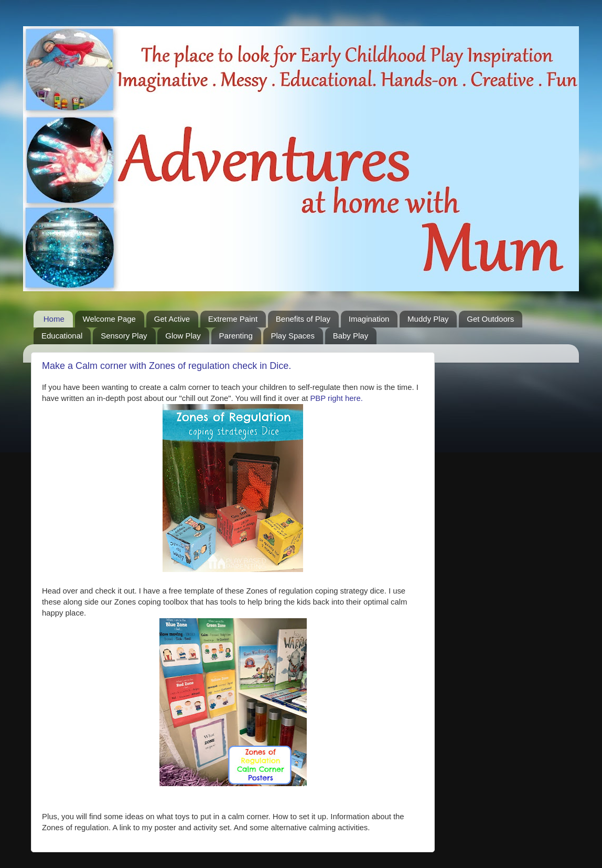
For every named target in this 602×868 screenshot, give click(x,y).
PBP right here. (336, 398)
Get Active (172, 319)
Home (54, 319)
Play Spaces (293, 336)
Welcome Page (109, 319)
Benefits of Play (303, 319)
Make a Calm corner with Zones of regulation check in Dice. (166, 366)
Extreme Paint (233, 319)
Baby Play (351, 336)
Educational (62, 336)
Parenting (236, 336)
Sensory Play (124, 336)
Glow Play (183, 336)
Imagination (369, 319)
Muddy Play (428, 319)
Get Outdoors (490, 319)
